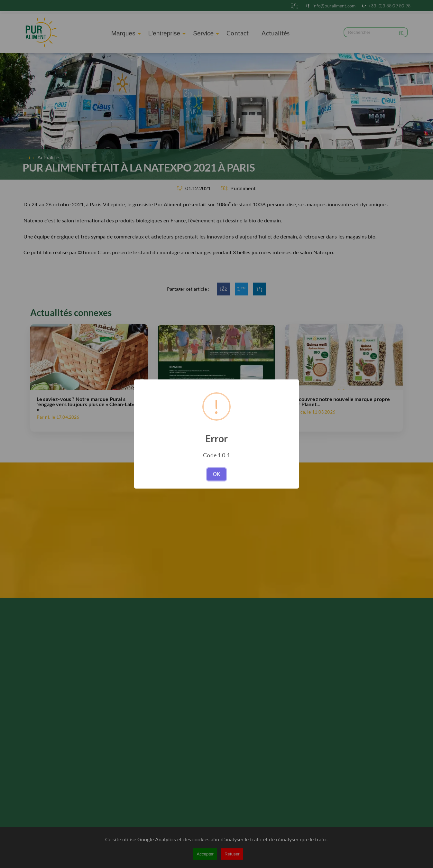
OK (216, 474)
